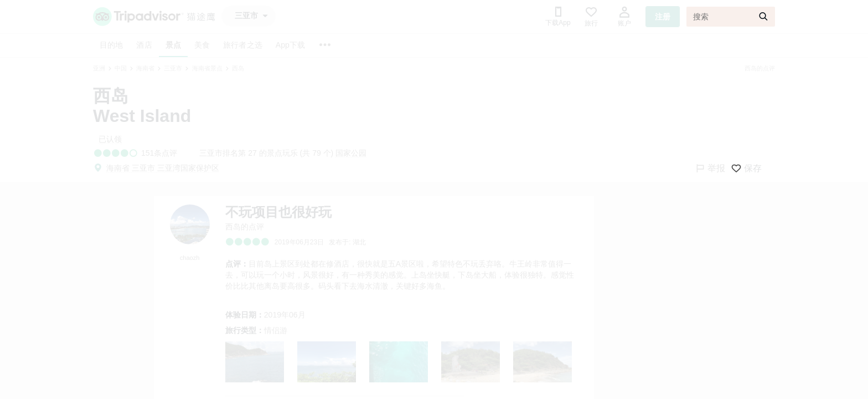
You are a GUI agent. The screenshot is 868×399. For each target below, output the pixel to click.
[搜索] (731, 17)
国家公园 (351, 153)
